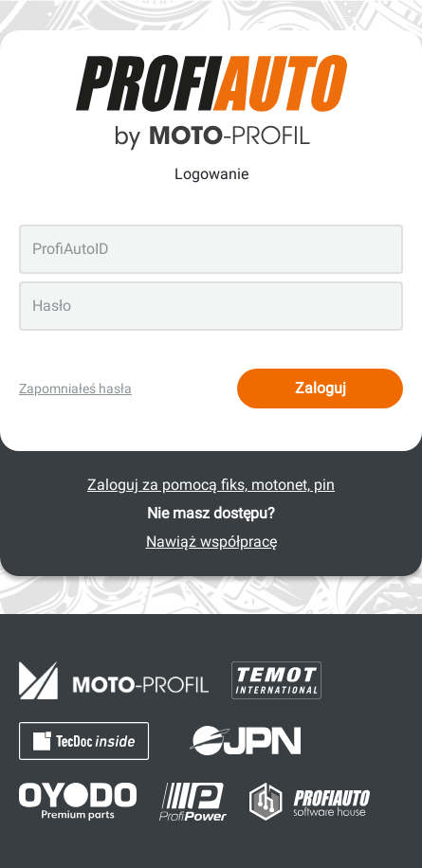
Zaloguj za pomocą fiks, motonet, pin (211, 485)
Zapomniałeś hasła (75, 389)
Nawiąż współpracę (211, 542)
